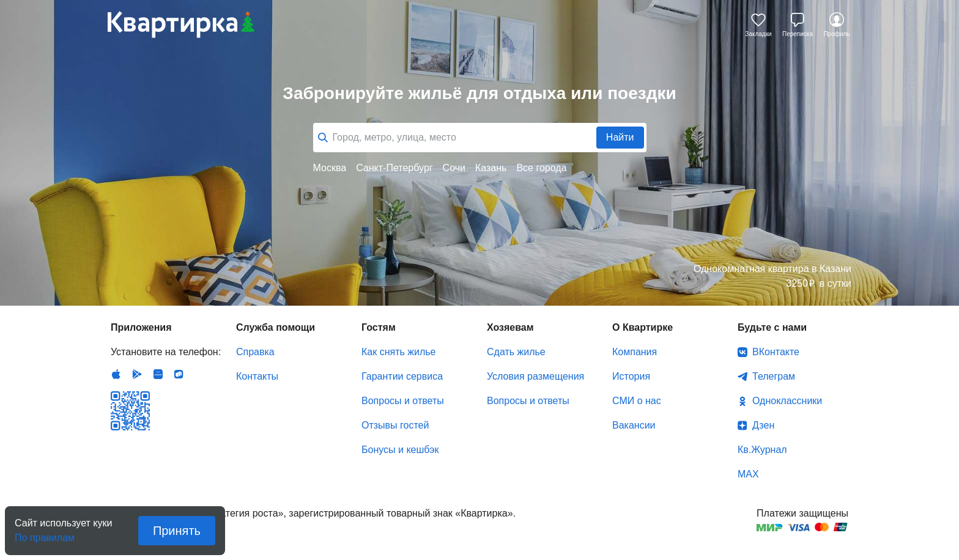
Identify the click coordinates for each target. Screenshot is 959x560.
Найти (620, 137)
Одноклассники (787, 401)
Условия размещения (535, 376)
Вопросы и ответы (403, 401)
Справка (255, 352)
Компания (635, 352)
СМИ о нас (637, 401)
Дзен (763, 425)
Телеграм (774, 376)
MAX (748, 474)
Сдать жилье (516, 352)
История (631, 376)
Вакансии (634, 425)
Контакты (257, 376)
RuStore (179, 374)
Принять (177, 531)
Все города (541, 168)
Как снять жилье (398, 352)
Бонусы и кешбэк (400, 450)
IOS (116, 374)
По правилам (45, 534)
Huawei (158, 374)
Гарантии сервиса (402, 376)
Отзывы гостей (395, 425)
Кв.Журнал (762, 450)
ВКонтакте (776, 352)
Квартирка (181, 24)
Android (137, 374)
